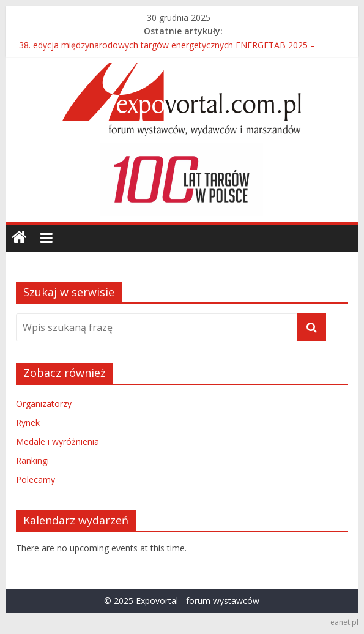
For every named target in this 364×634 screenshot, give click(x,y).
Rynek (28, 423)
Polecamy (35, 479)
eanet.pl (344, 622)
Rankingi (32, 461)
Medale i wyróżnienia (58, 442)
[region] (182, 179)
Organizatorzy (44, 404)
